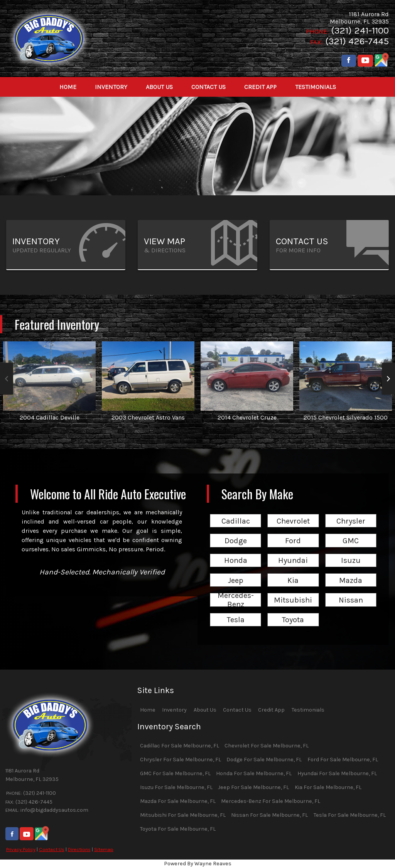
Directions (79, 849)
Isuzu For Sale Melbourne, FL (176, 787)
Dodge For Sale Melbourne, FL (264, 760)
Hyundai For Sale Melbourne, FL (337, 773)
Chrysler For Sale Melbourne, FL (181, 760)
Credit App (271, 710)
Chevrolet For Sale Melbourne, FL (267, 746)
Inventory (174, 710)
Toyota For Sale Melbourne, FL (178, 829)
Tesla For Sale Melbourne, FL (350, 815)
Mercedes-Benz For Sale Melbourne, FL (271, 801)
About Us (205, 710)
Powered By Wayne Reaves (198, 864)
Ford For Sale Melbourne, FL (343, 760)
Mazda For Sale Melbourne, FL (178, 801)
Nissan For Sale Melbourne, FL (269, 815)
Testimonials (308, 710)
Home (148, 710)
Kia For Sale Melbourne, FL (328, 787)
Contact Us (52, 849)
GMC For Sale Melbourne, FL (175, 773)
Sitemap (104, 849)
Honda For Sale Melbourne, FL (254, 773)
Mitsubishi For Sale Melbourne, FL (183, 815)
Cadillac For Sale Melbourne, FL (180, 746)
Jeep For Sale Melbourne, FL (253, 787)
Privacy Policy (21, 849)
